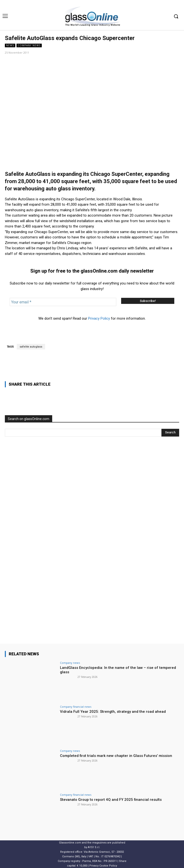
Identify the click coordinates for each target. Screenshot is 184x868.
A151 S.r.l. (94, 847)
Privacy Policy (99, 318)
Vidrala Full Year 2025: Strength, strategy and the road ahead (113, 712)
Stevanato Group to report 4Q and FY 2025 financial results (111, 800)
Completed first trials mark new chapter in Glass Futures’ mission (116, 756)
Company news (29, 45)
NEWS (10, 45)
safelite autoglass (31, 347)
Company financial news (76, 707)
